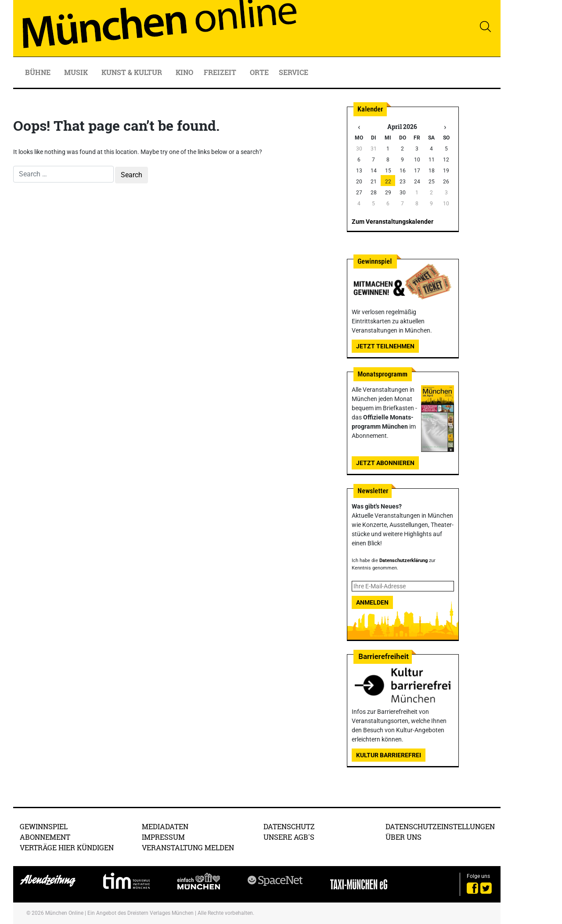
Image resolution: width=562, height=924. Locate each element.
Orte (259, 72)
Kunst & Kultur (133, 72)
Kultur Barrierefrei (389, 755)
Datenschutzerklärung (403, 560)
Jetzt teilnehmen (385, 346)
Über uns (403, 837)
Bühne (39, 72)
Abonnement (45, 837)
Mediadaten (165, 826)
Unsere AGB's (289, 837)
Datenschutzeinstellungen (440, 826)
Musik (77, 72)
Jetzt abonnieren (385, 463)
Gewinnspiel (44, 826)
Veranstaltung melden (188, 847)
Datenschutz (289, 826)
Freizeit (221, 72)
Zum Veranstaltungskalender (393, 222)
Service (294, 72)
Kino (184, 72)
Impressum (163, 837)
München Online (64, 913)
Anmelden (372, 602)
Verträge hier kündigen (67, 847)
